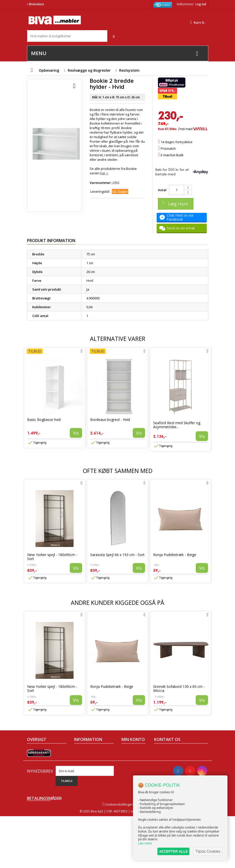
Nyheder (34, 764)
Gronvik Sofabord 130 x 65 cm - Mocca (179, 688)
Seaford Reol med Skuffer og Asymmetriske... (177, 425)
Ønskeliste (36, 4)
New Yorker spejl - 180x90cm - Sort (52, 557)
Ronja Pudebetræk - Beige (175, 555)
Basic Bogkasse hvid (44, 420)
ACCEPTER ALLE (173, 851)
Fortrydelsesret (86, 783)
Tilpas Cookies (208, 851)
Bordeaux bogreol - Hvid (110, 420)
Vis (76, 433)
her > (104, 173)
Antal (162, 190)
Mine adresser (133, 768)
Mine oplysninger (130, 777)
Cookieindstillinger (117, 856)
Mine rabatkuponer (132, 788)
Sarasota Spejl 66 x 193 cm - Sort (117, 555)
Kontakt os (35, 777)
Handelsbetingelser (89, 751)
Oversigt (33, 783)
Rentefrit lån (83, 777)
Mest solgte (36, 770)
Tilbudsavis (36, 751)
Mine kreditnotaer (131, 760)
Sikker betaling (85, 764)
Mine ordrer (130, 751)
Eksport (80, 770)
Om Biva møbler (86, 757)
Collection (34, 757)
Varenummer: (101, 183)
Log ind (201, 4)
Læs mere (145, 843)
